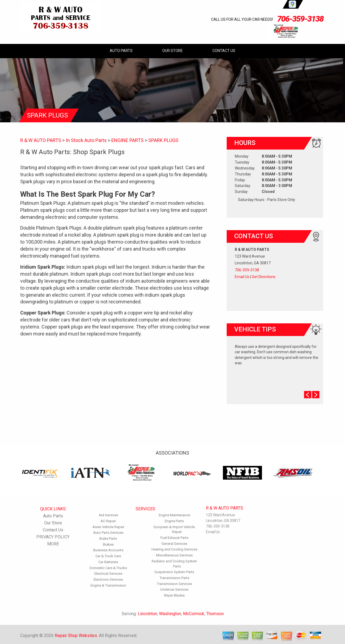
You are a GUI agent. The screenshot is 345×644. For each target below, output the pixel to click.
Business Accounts (108, 550)
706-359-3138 (300, 19)
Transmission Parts (174, 578)
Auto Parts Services (108, 533)
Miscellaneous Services (174, 555)
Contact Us (224, 51)
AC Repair (108, 521)
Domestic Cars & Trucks (108, 568)
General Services (174, 544)
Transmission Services (174, 584)
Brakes (108, 544)
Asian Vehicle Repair (108, 527)
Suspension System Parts (174, 572)
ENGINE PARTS (127, 140)
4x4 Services (108, 515)
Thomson (215, 614)
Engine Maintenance (174, 515)
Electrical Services (108, 574)
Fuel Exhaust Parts (174, 538)
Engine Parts (174, 521)
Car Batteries (108, 562)
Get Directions (264, 277)
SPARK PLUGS (163, 140)
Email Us (242, 277)
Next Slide (316, 395)
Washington (170, 614)
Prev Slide (308, 395)
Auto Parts (121, 51)
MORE (53, 544)
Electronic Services (108, 579)
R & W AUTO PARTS (41, 140)
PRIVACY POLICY (53, 537)
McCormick (194, 614)
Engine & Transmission (108, 585)
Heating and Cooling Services (174, 549)
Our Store (172, 51)
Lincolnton (147, 614)
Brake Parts (108, 539)
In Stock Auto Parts (86, 140)
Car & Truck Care (108, 556)
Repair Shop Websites (76, 636)
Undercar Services (174, 589)
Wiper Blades (174, 595)
